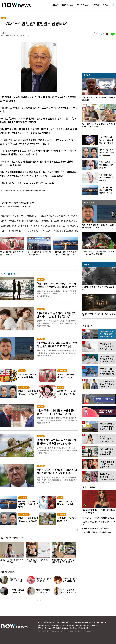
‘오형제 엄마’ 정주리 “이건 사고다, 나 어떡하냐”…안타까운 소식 (36, 561)
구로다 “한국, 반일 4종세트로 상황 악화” (15, 206)
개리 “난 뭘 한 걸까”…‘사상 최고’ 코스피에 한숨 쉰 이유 (61, 561)
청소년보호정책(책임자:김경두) (77, 622)
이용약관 (53, 622)
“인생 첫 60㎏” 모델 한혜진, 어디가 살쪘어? (16, 581)
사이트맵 (103, 622)
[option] (36, 553)
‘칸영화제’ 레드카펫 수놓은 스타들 (44, 580)
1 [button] (37, 600)
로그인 (40, 622)
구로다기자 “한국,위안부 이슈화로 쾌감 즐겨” (17, 203)
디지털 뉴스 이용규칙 (93, 622)
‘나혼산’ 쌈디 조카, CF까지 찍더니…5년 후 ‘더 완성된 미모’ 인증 (17, 592)
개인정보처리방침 (62, 622)
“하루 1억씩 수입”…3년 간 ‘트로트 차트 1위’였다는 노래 (70, 581)
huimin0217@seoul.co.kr (41, 183)
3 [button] (41, 600)
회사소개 (46, 622)
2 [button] (39, 600)
